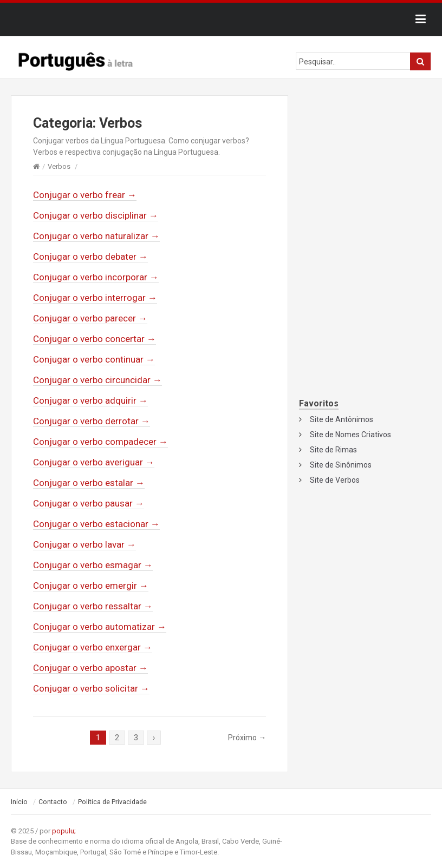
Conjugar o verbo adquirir (90, 400)
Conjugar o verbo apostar (90, 668)
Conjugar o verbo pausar (89, 503)
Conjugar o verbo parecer (90, 318)
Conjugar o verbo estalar (89, 483)
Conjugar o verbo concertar (95, 339)
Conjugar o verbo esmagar (93, 565)
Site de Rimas (333, 450)
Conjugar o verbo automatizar (100, 627)
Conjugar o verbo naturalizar (96, 236)
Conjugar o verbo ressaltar (93, 606)
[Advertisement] (365, 166)
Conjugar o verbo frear (85, 195)
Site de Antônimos (342, 419)
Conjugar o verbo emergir (91, 586)
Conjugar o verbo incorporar (96, 277)
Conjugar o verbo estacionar (96, 524)
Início (19, 802)
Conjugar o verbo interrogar (95, 298)
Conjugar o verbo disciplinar (96, 215)
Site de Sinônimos (341, 465)
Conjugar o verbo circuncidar (97, 380)
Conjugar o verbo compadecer (100, 442)
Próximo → (247, 738)
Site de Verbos (335, 480)
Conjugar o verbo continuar (94, 359)
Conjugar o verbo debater (90, 257)
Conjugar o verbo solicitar (91, 688)
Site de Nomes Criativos (350, 435)
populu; (64, 831)
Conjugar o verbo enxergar (93, 647)
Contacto (53, 802)
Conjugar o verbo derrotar (92, 421)
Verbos (59, 166)
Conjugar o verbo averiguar (94, 462)
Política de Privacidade (112, 802)
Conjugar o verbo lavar (84, 544)
